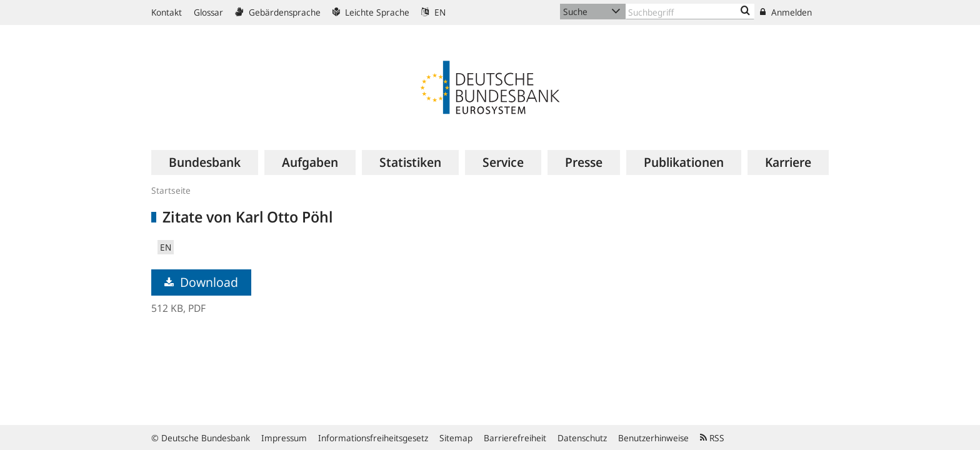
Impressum (284, 438)
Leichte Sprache (371, 12)
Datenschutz (582, 438)
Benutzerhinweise (653, 438)
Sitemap (456, 438)
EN (433, 12)
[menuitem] (205, 162)
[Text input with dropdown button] (690, 12)
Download (201, 282)
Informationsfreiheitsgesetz (373, 438)
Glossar (208, 12)
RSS (712, 438)
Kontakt (167, 12)
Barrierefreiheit (515, 438)
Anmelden (786, 12)
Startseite (171, 190)
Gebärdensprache (278, 12)
